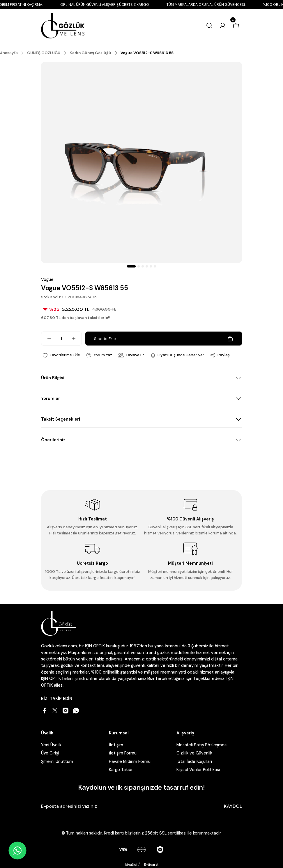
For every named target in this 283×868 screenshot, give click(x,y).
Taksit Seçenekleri (61, 419)
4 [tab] (147, 266)
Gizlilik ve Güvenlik (194, 753)
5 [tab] (151, 266)
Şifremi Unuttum (57, 761)
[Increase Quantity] (77, 339)
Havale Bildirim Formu (130, 761)
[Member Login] (223, 26)
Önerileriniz (53, 440)
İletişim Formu (123, 753)
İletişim (116, 745)
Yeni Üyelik (51, 745)
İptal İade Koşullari (194, 761)
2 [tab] (139, 266)
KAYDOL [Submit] (233, 806)
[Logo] (63, 26)
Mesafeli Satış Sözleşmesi (202, 745)
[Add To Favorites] (61, 355)
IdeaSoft (132, 865)
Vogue (47, 279)
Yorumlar (51, 398)
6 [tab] (155, 266)
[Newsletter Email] (141, 806)
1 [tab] (131, 266)
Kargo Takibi (121, 770)
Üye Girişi (50, 753)
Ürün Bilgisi (53, 378)
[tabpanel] (141, 162)
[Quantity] (61, 339)
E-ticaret (151, 865)
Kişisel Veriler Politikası (198, 770)
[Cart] (236, 26)
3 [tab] (143, 266)
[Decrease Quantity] (46, 339)
